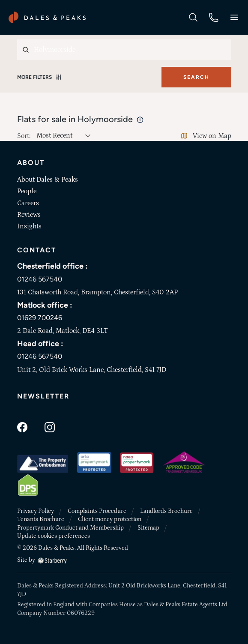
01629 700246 (40, 318)
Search (196, 77)
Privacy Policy (36, 511)
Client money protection (110, 519)
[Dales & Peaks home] (47, 17)
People (27, 191)
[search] (193, 17)
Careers (28, 203)
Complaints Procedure (97, 511)
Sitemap (148, 528)
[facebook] (22, 426)
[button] (234, 17)
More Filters (40, 77)
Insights (29, 226)
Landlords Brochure (166, 511)
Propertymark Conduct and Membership (70, 528)
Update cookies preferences (54, 536)
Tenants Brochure (41, 519)
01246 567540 (40, 279)
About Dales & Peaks (48, 180)
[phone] (214, 17)
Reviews (29, 215)
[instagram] (50, 426)
